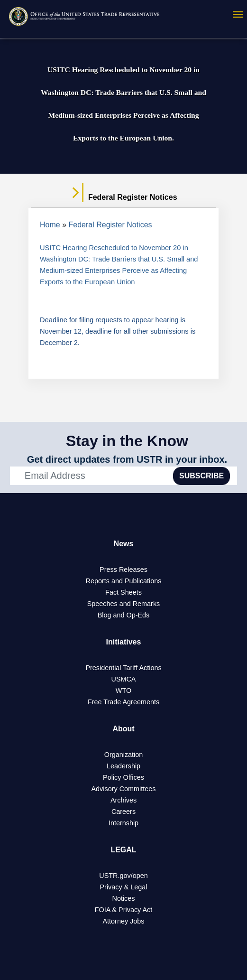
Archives (123, 800)
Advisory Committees (124, 789)
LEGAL (123, 850)
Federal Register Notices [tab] (123, 197)
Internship (123, 823)
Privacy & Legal (124, 887)
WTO (123, 691)
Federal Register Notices (110, 225)
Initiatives (124, 642)
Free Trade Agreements (123, 702)
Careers (123, 812)
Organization (124, 755)
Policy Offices (123, 777)
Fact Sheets (123, 592)
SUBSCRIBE (201, 476)
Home (50, 225)
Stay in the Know (127, 441)
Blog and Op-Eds (124, 615)
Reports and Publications (124, 581)
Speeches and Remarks (124, 604)
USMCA (124, 679)
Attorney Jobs (124, 921)
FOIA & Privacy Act (124, 910)
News (124, 544)
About (123, 729)
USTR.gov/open (123, 876)
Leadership (123, 766)
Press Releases (123, 569)
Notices (124, 898)
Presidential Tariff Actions (123, 668)
